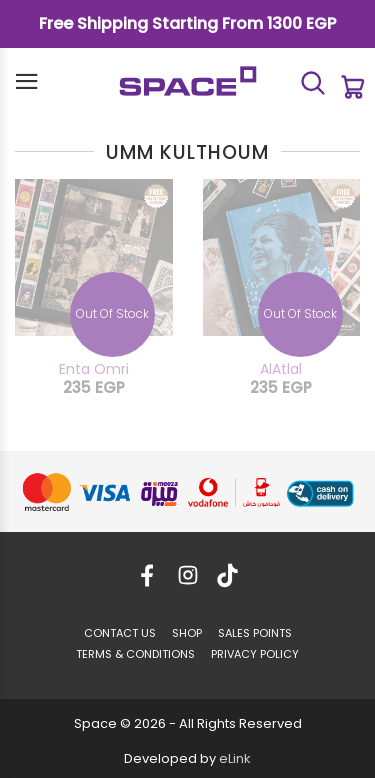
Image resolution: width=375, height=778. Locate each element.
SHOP (187, 633)
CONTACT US (120, 633)
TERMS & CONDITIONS (135, 654)
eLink (235, 758)
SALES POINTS (255, 633)
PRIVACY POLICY (255, 654)
